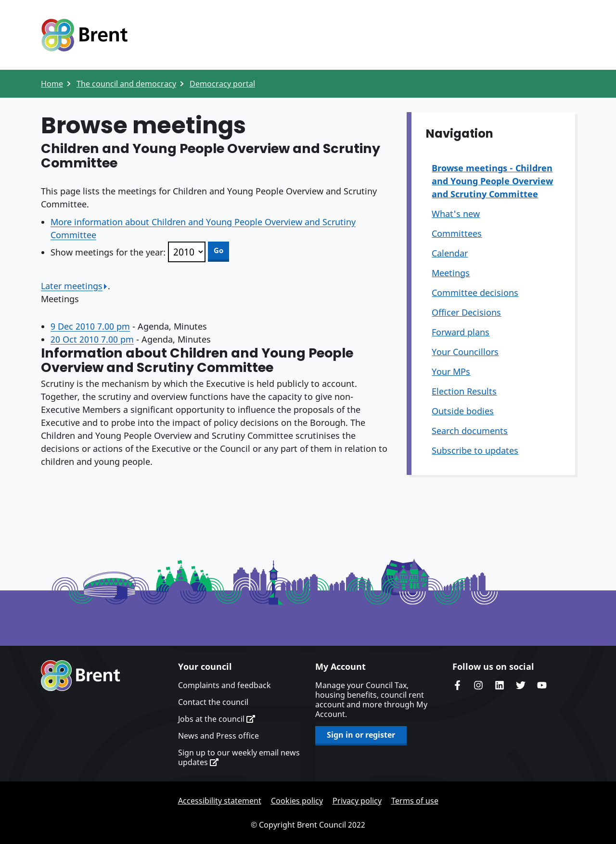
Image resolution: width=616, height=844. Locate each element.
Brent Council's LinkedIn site (500, 685)
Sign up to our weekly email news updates (239, 757)
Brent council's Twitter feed (521, 685)
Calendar (450, 253)
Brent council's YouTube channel (542, 685)
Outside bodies (463, 411)
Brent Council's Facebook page (457, 685)
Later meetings (74, 286)
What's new (456, 214)
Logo (84, 35)
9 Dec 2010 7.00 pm (90, 326)
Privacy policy (357, 801)
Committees (457, 233)
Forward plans (461, 332)
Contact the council (213, 702)
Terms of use (415, 801)
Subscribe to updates (475, 450)
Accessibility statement (220, 801)
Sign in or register (361, 735)
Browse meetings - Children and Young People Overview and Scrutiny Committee (492, 181)
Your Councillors (465, 352)
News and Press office (218, 736)
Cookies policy (297, 801)
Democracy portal (222, 84)
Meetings (451, 273)
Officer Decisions (466, 312)
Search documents (470, 431)
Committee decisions (475, 293)
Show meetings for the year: (108, 252)
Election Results (464, 391)
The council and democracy (126, 84)
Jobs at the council (217, 719)
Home (52, 84)
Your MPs (451, 371)
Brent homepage (81, 676)
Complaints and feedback (225, 685)
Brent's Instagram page (478, 685)
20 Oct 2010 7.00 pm (92, 339)
